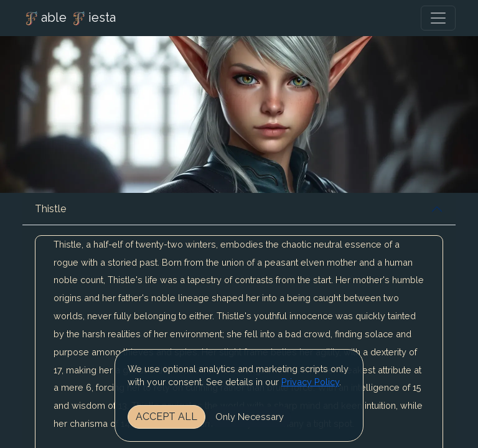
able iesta (69, 19)
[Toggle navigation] (438, 18)
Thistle (50, 209)
